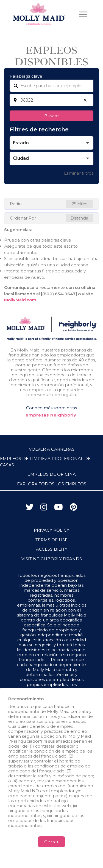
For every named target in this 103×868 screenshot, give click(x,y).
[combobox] (51, 100)
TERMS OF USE (51, 540)
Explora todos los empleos (52, 484)
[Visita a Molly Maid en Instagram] (44, 508)
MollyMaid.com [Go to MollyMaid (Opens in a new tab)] (20, 300)
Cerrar (51, 842)
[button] (85, 100)
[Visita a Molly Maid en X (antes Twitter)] (30, 508)
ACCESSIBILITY (52, 549)
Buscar (51, 116)
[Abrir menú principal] (83, 14)
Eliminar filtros (79, 173)
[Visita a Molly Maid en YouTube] (59, 508)
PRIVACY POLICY (51, 530)
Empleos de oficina (52, 474)
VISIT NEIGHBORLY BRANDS (52, 559)
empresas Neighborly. (51, 415)
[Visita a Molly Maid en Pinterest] (73, 508)
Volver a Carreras (52, 449)
